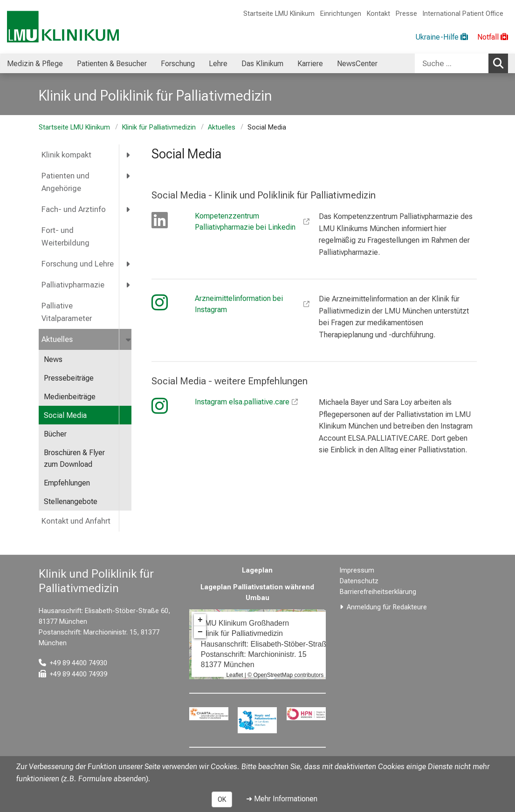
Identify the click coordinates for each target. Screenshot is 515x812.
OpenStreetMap (273, 675)
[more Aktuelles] (129, 339)
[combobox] (461, 63)
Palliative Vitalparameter (67, 312)
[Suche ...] (452, 63)
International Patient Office (463, 14)
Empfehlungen (67, 483)
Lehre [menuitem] (218, 64)
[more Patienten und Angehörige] (129, 176)
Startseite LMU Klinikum (279, 14)
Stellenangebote (71, 502)
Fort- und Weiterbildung (65, 237)
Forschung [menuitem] (178, 64)
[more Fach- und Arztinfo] (129, 209)
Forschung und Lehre (78, 264)
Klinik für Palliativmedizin (159, 127)
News (53, 359)
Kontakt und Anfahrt (76, 521)
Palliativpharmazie (73, 285)
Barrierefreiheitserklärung (378, 592)
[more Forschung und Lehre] (129, 264)
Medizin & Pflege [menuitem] (35, 64)
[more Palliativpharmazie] (129, 285)
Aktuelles (222, 127)
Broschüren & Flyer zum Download (74, 459)
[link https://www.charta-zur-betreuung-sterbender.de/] (209, 714)
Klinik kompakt (66, 155)
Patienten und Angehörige (65, 182)
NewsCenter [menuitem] (357, 64)
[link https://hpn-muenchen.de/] (306, 714)
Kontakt (378, 14)
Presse (406, 14)
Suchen (501, 63)
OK (222, 799)
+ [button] (200, 620)
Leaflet (234, 675)
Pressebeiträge (69, 378)
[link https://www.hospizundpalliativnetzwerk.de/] (257, 720)
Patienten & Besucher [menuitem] (112, 64)
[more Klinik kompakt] (129, 155)
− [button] (200, 632)
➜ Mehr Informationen (282, 799)
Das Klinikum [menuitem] (262, 64)
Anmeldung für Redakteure (387, 607)
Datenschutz (359, 581)
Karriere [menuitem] (310, 64)
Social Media (65, 415)
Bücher (55, 434)
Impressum (357, 570)
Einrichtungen (341, 14)
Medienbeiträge (70, 397)
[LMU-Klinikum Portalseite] (63, 27)
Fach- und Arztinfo (74, 209)
